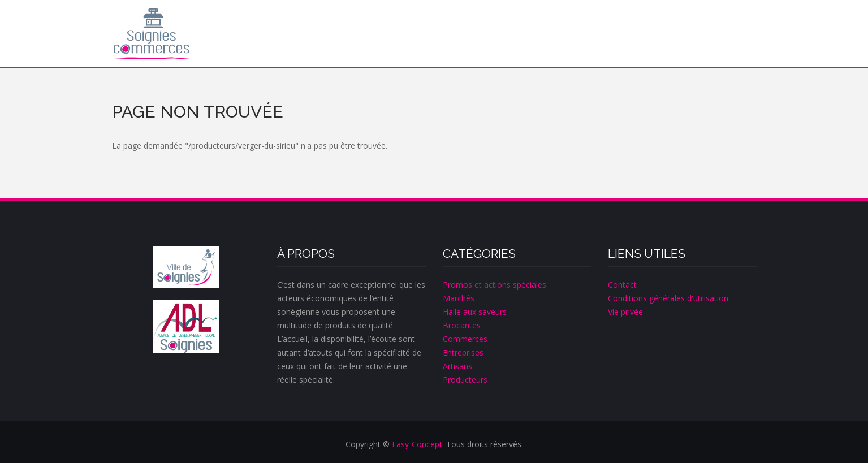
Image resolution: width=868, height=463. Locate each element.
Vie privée (625, 312)
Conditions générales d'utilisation (668, 298)
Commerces (465, 339)
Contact (622, 285)
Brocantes (462, 325)
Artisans (457, 366)
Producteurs (465, 380)
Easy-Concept (417, 444)
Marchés (459, 298)
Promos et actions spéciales (495, 285)
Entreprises (463, 352)
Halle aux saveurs (475, 312)
